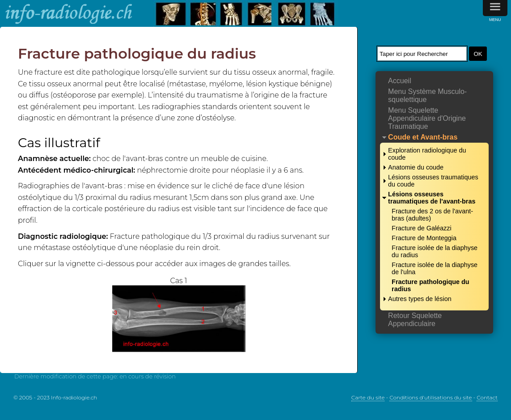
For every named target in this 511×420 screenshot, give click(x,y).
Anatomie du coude (416, 167)
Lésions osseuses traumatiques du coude (433, 181)
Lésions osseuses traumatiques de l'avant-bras (432, 198)
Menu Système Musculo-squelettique (427, 95)
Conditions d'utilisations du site (431, 397)
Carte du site (368, 397)
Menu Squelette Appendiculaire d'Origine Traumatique (427, 118)
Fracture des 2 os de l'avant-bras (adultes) (432, 215)
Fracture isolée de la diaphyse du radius (435, 251)
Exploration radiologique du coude (427, 154)
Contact (487, 397)
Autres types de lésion (420, 299)
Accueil (400, 81)
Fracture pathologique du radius (431, 285)
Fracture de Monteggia (424, 238)
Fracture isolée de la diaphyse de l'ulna (435, 268)
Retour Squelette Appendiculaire (415, 320)
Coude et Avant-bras (423, 137)
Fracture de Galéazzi (422, 228)
